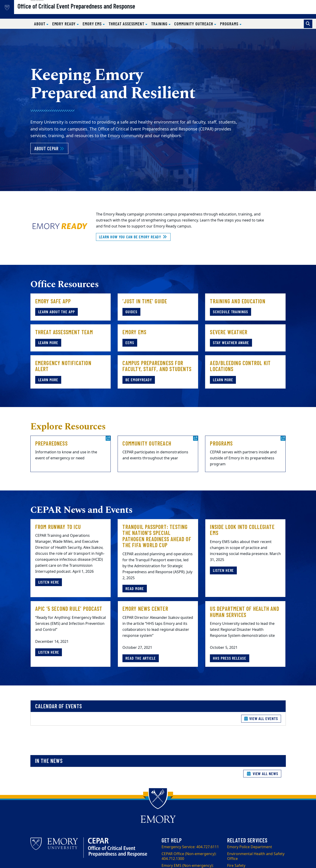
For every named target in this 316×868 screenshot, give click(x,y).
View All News (262, 774)
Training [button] (160, 24)
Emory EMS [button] (93, 24)
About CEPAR (51, 148)
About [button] (40, 24)
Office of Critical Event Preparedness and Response (91, 12)
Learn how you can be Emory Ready (133, 237)
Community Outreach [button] (194, 24)
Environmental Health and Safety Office (256, 856)
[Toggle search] (308, 24)
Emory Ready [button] (65, 24)
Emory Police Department (250, 847)
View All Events (261, 718)
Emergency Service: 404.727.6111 (190, 847)
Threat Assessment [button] (127, 24)
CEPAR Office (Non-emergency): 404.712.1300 (189, 856)
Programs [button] (230, 24)
